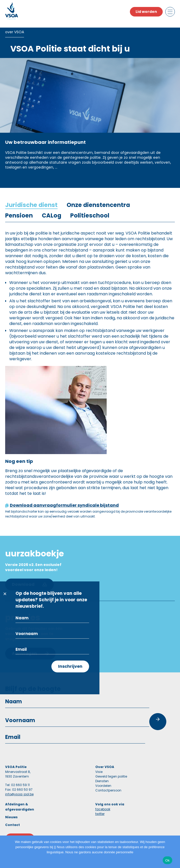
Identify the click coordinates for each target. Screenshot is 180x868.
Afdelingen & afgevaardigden (20, 807)
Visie (99, 772)
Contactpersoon (108, 790)
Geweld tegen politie (111, 776)
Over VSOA (105, 767)
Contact (13, 825)
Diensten (102, 781)
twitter (100, 814)
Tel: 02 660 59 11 (17, 785)
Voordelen (103, 786)
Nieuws (11, 817)
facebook (103, 809)
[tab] (31, 205)
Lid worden (146, 12)
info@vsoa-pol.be (19, 794)
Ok (167, 860)
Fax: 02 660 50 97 (19, 790)
